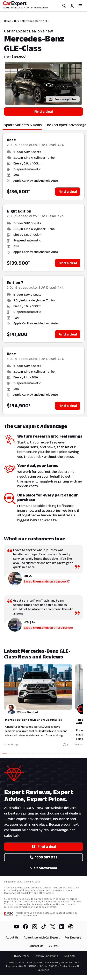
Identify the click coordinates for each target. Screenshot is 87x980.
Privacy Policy (21, 956)
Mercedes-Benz (32, 21)
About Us (12, 937)
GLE (47, 21)
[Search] (64, 6)
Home (8, 21)
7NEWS (54, 946)
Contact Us (36, 946)
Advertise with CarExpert (42, 937)
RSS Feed (69, 956)
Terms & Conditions (46, 956)
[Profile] (72, 6)
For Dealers (73, 937)
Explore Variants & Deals (22, 125)
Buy (17, 21)
